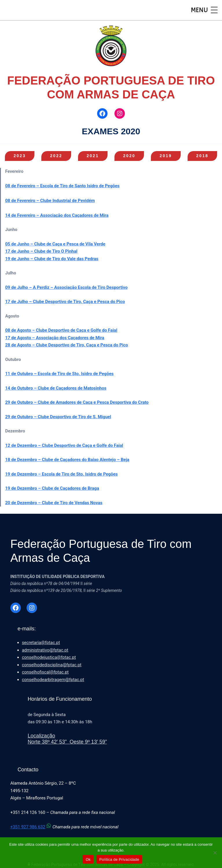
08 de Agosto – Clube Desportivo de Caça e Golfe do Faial (61, 330)
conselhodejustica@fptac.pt (49, 657)
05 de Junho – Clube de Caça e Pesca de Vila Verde (55, 244)
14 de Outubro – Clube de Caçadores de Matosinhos (56, 388)
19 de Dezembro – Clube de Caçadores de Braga (52, 488)
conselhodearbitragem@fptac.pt (53, 680)
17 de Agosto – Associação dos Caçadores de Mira (55, 338)
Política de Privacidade (119, 859)
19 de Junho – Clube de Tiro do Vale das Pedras (52, 259)
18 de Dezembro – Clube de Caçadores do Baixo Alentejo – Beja (67, 460)
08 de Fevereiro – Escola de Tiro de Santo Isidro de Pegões (62, 186)
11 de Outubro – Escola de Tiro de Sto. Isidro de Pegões (59, 374)
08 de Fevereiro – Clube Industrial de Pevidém (50, 201)
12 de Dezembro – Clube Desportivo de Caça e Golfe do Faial (64, 445)
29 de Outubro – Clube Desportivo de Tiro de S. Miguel (58, 417)
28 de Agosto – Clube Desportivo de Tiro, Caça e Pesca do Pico (67, 345)
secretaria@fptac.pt (41, 643)
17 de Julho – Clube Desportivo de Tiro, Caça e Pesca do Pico (65, 302)
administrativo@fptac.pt (45, 650)
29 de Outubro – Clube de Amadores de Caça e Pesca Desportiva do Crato (77, 402)
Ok (88, 859)
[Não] (215, 853)
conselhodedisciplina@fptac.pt (52, 665)
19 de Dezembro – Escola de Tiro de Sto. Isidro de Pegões (61, 474)
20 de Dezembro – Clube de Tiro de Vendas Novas (54, 503)
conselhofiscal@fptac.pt (45, 672)
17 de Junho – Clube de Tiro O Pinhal (41, 251)
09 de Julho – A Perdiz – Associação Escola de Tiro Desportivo (66, 287)
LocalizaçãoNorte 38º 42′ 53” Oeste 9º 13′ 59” (67, 739)
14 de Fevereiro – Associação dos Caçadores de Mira (57, 215)
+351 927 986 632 (32, 827)
